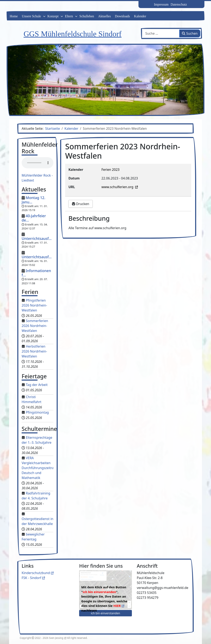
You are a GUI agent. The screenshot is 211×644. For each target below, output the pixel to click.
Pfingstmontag (37, 412)
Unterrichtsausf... (37, 238)
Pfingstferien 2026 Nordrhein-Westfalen (34, 305)
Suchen (190, 33)
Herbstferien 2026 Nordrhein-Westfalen (34, 351)
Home (14, 16)
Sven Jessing (56, 638)
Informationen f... (36, 273)
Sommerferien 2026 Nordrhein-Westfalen (35, 326)
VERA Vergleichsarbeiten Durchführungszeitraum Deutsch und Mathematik (40, 468)
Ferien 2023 (110, 170)
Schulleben (87, 16)
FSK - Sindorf (31, 578)
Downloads (122, 16)
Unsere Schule (31, 16)
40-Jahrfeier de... (34, 218)
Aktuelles (104, 16)
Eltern (69, 16)
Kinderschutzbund (36, 573)
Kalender (140, 16)
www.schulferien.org (118, 187)
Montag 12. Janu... (33, 200)
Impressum (161, 4)
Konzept (53, 16)
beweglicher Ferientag (33, 537)
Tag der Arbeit (37, 385)
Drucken (80, 204)
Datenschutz (179, 4)
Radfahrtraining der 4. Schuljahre (36, 496)
